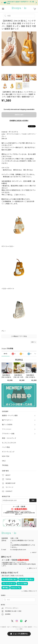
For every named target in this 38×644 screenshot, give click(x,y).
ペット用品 (6, 447)
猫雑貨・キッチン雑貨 (10, 416)
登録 (33, 500)
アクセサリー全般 (8, 434)
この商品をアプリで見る (19, 336)
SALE (4, 461)
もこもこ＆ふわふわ (9, 443)
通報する (33, 342)
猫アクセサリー (7, 420)
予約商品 (5, 465)
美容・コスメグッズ (9, 438)
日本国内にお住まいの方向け (19, 121)
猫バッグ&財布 (7, 425)
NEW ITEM (6, 456)
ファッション (7, 429)
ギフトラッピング (8, 452)
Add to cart (19, 115)
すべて (5, 354)
